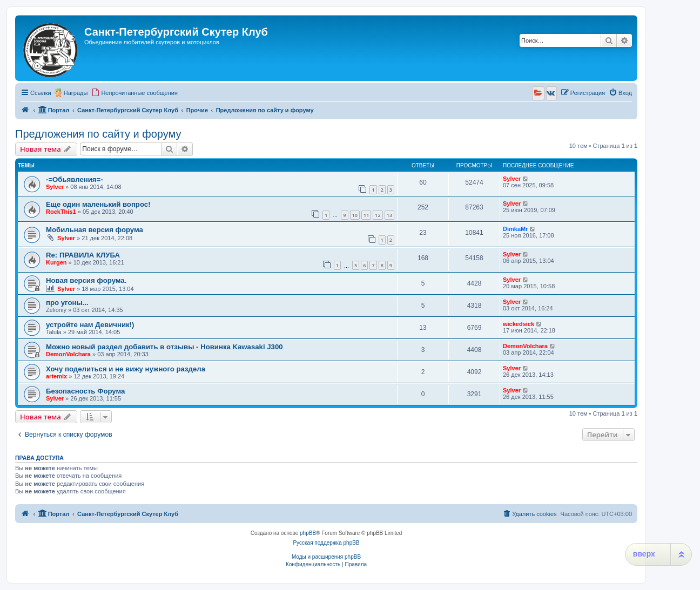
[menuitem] (134, 93)
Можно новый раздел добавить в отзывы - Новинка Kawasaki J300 (164, 347)
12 (378, 215)
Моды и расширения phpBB (326, 557)
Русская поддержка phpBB (326, 543)
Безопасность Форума (85, 391)
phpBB (308, 533)
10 (355, 215)
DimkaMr (515, 229)
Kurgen (56, 262)
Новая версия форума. (86, 280)
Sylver (55, 187)
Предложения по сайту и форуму (98, 134)
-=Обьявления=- (75, 179)
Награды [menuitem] (76, 93)
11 (366, 215)
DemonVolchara (68, 354)
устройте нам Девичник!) (90, 325)
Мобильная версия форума (95, 230)
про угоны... (67, 303)
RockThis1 (61, 212)
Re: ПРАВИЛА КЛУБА (83, 255)
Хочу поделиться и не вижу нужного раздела (126, 369)
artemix (56, 376)
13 (389, 215)
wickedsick (519, 324)
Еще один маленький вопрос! (98, 204)
